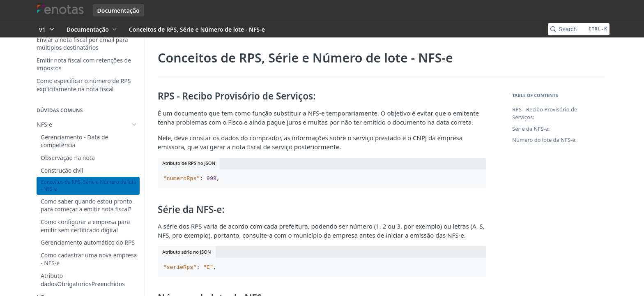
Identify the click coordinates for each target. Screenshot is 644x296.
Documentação (118, 10)
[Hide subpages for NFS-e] (134, 125)
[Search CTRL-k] (579, 29)
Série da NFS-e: (531, 129)
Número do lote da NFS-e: (544, 140)
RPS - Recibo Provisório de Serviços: (545, 113)
